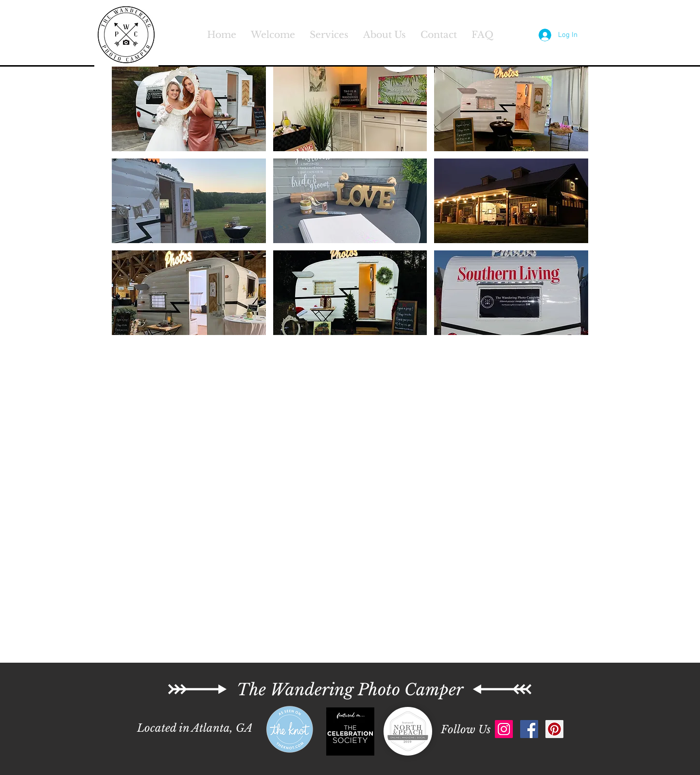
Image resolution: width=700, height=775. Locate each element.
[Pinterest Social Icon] (554, 729)
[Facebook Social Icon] (529, 729)
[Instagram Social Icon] (504, 729)
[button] (189, 109)
